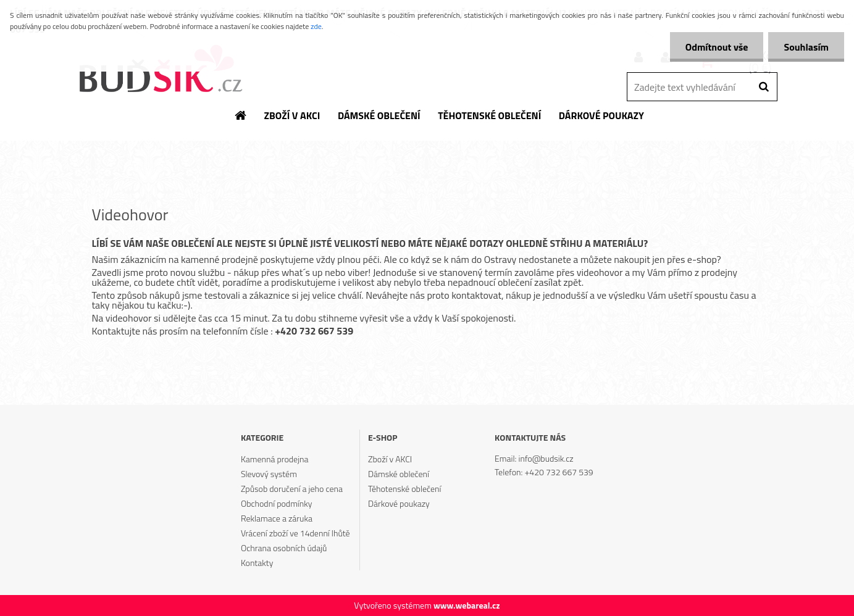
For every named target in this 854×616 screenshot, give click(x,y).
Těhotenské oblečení (404, 489)
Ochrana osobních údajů (284, 548)
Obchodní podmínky (277, 503)
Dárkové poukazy (399, 503)
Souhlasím (806, 47)
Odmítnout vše (717, 47)
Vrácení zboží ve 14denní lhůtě (295, 533)
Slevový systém (269, 474)
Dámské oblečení (399, 474)
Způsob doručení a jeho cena (292, 489)
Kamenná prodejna (275, 459)
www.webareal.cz (467, 605)
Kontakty (257, 563)
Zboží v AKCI (390, 459)
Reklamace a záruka (277, 518)
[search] (764, 87)
